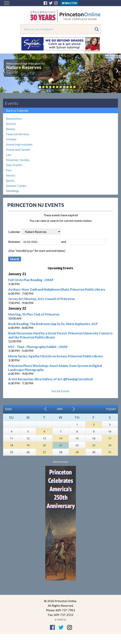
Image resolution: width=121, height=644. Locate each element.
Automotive (14, 118)
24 (110, 445)
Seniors (11, 175)
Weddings (13, 191)
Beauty (11, 129)
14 (61, 438)
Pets (9, 170)
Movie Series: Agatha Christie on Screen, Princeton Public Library (56, 356)
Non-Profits (14, 165)
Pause (80, 87)
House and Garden (18, 149)
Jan (60, 409)
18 (11, 445)
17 (110, 438)
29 (77, 452)
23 (94, 445)
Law (9, 155)
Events (12, 103)
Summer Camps (16, 186)
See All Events (61, 391)
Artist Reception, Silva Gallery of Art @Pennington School (51, 379)
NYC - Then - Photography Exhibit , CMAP (38, 347)
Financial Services (17, 134)
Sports (10, 180)
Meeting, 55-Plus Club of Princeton (34, 314)
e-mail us (61, 619)
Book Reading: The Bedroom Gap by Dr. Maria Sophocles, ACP (53, 324)
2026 (8, 409)
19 (28, 445)
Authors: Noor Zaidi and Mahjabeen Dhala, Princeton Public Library (57, 289)
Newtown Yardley (18, 160)
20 (44, 445)
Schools (11, 124)
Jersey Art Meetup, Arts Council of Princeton (41, 299)
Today (111, 409)
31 (110, 452)
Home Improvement (19, 144)
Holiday (11, 139)
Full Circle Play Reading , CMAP (31, 280)
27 (44, 452)
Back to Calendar (17, 110)
